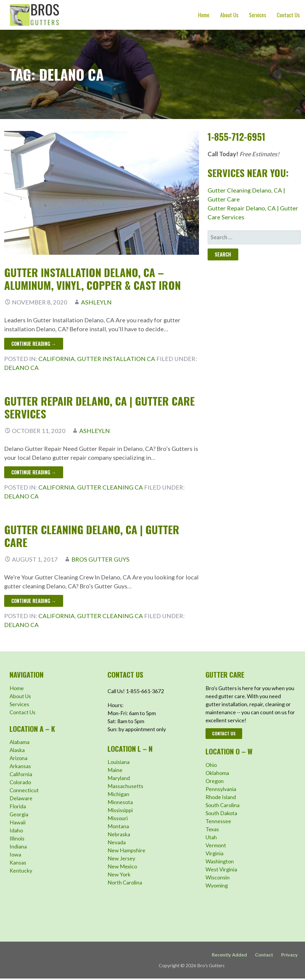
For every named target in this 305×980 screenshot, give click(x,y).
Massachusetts (125, 786)
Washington (220, 861)
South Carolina (222, 805)
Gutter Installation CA (116, 359)
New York (119, 874)
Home (204, 15)
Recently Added (229, 955)
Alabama (20, 742)
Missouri (118, 818)
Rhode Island (221, 797)
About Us (229, 15)
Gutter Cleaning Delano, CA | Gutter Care (92, 536)
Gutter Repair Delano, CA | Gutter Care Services (99, 407)
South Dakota (221, 813)
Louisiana (119, 762)
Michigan (118, 794)
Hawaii (18, 822)
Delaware (21, 798)
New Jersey (121, 858)
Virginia (214, 853)
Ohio (211, 765)
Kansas (18, 862)
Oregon (215, 781)
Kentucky (21, 870)
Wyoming (217, 885)
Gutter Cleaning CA (110, 487)
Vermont (216, 845)
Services (257, 15)
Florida (18, 806)
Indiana (18, 846)
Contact (264, 955)
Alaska (17, 750)
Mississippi (120, 810)
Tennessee (218, 821)
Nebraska (119, 834)
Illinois (17, 838)
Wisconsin (218, 877)
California (57, 359)
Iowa (15, 854)
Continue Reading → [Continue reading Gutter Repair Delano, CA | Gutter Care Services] (34, 472)
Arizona (18, 758)
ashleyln (96, 302)
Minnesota (120, 802)
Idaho (16, 830)
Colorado (20, 782)
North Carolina (125, 882)
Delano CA (21, 368)
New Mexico (122, 866)
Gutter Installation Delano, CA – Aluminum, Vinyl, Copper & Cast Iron (92, 279)
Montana (118, 826)
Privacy (290, 955)
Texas (212, 829)
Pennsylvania (221, 789)
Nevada (117, 842)
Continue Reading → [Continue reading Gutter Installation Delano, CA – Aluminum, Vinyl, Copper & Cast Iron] (34, 344)
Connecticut (24, 790)
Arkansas (20, 766)
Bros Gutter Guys (101, 559)
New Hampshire (126, 850)
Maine (115, 770)
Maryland (119, 778)
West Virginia (221, 869)
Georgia (19, 814)
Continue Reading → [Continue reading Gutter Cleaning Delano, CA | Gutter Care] (34, 601)
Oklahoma (217, 773)
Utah (211, 837)
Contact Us (288, 15)
